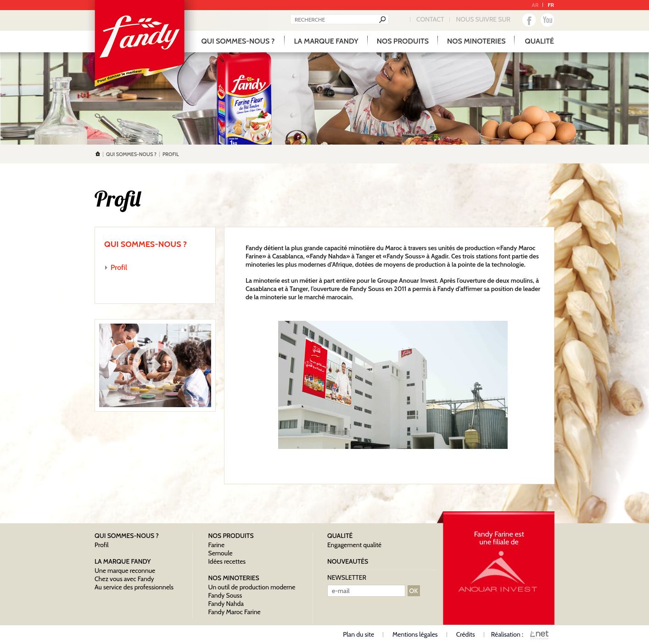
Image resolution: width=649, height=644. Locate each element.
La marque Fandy (326, 41)
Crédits (466, 634)
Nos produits (403, 41)
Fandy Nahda (226, 604)
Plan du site (358, 634)
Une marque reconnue (125, 571)
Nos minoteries (476, 41)
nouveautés (348, 561)
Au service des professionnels (134, 587)
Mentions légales (415, 634)
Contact (430, 19)
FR (551, 5)
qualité (539, 41)
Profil (119, 268)
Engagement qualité (354, 545)
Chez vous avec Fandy (124, 579)
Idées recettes (227, 561)
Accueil (98, 154)
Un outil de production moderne (252, 587)
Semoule (220, 553)
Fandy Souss (225, 595)
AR (535, 5)
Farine (216, 545)
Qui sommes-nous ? (238, 41)
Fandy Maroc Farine (234, 612)
